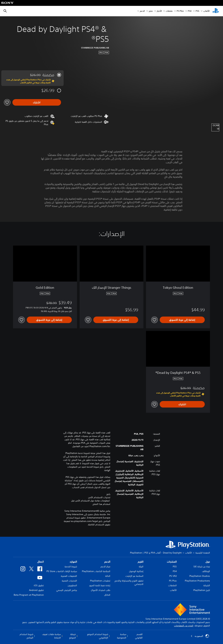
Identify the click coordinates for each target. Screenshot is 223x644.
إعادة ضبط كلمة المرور (100, 585)
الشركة (207, 585)
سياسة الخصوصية (122, 636)
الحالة (108, 576)
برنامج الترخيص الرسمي (67, 590)
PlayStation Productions (197, 581)
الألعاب (206, 11)
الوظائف (206, 571)
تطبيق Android (36, 590)
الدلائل (107, 595)
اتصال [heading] (41, 562)
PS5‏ (197, 11)
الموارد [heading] (73, 562)
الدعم (142, 11)
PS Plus (180, 11)
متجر (151, 11)
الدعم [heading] (107, 562)
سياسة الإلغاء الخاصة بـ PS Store (62, 571)
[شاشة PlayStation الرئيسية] (216, 11)
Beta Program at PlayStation (29, 595)
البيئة (141, 567)
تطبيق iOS (39, 585)
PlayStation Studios (200, 576)
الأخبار (159, 11)
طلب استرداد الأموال (101, 590)
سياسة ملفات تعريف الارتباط (52, 636)
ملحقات (169, 11)
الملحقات (172, 585)
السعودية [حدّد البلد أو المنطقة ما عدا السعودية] (200, 636)
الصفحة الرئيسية (203, 553)
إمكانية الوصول (136, 571)
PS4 (190, 11)
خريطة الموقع (73, 636)
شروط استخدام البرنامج (26, 636)
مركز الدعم (105, 567)
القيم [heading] (141, 562)
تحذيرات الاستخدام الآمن (99, 497)
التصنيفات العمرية (69, 576)
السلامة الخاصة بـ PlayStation (96, 571)
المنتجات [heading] (172, 562)
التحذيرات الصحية (69, 581)
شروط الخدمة (71, 567)
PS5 (175, 567)
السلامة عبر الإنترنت (134, 576)
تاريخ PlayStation (202, 590)
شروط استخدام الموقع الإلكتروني (98, 636)
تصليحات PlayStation (100, 581)
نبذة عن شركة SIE (202, 567)
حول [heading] (208, 562)
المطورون (72, 585)
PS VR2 (173, 576)
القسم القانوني (139, 636)
